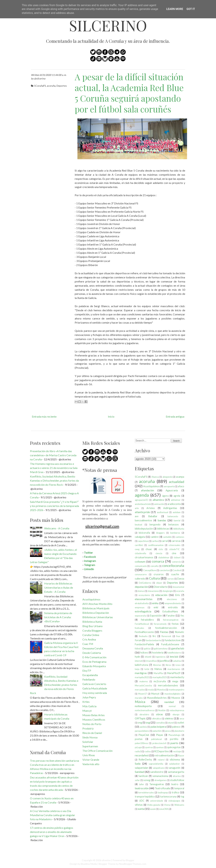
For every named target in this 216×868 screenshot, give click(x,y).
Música (140, 702)
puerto (174, 743)
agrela (177, 496)
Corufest (177, 570)
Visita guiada (154, 805)
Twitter (88, 553)
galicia (147, 649)
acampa (180, 477)
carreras (176, 541)
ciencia (159, 553)
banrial (177, 520)
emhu (155, 603)
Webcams (179, 805)
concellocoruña (173, 566)
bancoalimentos (143, 520)
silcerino (108, 25)
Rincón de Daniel (92, 733)
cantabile (167, 537)
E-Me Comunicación (94, 657)
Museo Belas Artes (94, 715)
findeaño (143, 636)
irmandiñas (151, 661)
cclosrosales (174, 545)
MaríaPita (158, 673)
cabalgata (140, 537)
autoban (177, 512)
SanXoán (143, 776)
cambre (155, 537)
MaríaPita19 (174, 673)
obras (159, 714)
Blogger (130, 860)
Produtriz (88, 728)
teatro (175, 784)
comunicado (141, 566)
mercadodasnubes (168, 685)
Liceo (178, 665)
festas (175, 624)
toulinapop (163, 792)
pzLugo (138, 747)
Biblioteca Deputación (96, 613)
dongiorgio (168, 591)
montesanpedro (176, 690)
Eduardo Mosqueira (94, 666)
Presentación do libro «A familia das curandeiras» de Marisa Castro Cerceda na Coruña (53, 455)
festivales (139, 628)
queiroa (149, 747)
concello (154, 566)
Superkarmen (90, 746)
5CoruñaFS (40, 86)
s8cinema (175, 760)
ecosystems (144, 595)
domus (141, 591)
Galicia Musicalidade (95, 688)
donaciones (153, 591)
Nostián (162, 710)
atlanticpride (142, 512)
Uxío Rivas (89, 755)
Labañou (177, 661)
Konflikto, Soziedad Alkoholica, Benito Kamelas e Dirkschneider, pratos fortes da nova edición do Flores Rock (54, 480)
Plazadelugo (174, 735)
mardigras (141, 673)
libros (168, 665)
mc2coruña (160, 681)
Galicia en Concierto (94, 684)
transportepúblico (145, 797)
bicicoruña (144, 533)
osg (148, 722)
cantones (180, 537)
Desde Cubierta (92, 653)
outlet (181, 723)
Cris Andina (89, 639)
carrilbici (139, 545)
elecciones (172, 599)
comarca (158, 561)
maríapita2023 (159, 677)
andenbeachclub (143, 504)
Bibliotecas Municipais (96, 608)
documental (178, 587)
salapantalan (141, 768)
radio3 (138, 751)
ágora (165, 496)
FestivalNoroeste (144, 632)
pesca (168, 731)
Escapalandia (90, 675)
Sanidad (139, 772)
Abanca (155, 477)
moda (151, 690)
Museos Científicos (94, 719)
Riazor (181, 756)
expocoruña (140, 616)
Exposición (156, 616)
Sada (138, 763)
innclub (174, 656)
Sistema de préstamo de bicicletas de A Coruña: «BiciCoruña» (58, 617)
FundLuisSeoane (170, 644)
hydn (137, 657)
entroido (173, 607)
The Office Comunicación (97, 751)
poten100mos (141, 743)
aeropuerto (169, 486)
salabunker (174, 764)
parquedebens (142, 731)
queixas (160, 747)
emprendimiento (173, 603)
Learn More (175, 9)
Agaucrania (172, 490)
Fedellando (89, 679)
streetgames (160, 780)
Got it (191, 9)
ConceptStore (150, 570)
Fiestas (164, 632)
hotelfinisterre (174, 653)
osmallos (160, 723)
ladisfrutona (141, 665)
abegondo (167, 477)
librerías (157, 665)
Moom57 (143, 694)
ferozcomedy (160, 624)
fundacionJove (173, 640)
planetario (179, 731)
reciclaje (177, 751)
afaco (181, 486)
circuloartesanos (144, 557)
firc (154, 636)
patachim (157, 731)
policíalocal (156, 739)
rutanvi (161, 760)
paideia (143, 727)
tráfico (175, 792)
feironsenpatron (171, 620)
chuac (149, 549)
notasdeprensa (177, 710)
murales (139, 698)
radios (148, 751)
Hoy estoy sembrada (95, 693)
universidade (157, 801)
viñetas (139, 805)
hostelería (158, 653)
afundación (147, 490)
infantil (148, 657)
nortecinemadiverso (145, 710)
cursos (171, 579)
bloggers (160, 533)
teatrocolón (142, 788)
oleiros (169, 718)
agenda (142, 495)
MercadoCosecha (143, 685)
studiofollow (177, 780)
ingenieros (160, 657)
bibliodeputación (144, 529)
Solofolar (88, 742)
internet (139, 661)
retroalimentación (164, 755)
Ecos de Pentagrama (94, 662)
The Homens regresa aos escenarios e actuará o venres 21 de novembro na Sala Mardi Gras (54, 468)
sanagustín (174, 768)
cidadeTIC (174, 549)
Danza (181, 579)
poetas (139, 739)
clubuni (177, 557)
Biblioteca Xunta (92, 622)
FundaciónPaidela (144, 644)
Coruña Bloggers (92, 630)
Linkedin (89, 569)
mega (175, 681)
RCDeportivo (162, 751)
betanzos (174, 524)
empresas (140, 607)
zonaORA (164, 809)
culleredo (140, 579)
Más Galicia (89, 706)
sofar (137, 780)
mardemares (174, 669)
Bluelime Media (89, 864)
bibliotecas (163, 529)
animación (159, 504)
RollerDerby (145, 760)
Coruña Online (91, 635)
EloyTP (87, 671)
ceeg (137, 549)
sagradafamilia (156, 764)
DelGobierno (145, 583)
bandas (162, 520)
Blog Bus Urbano (92, 626)
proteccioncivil (159, 743)
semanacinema (160, 776)
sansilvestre (157, 772)
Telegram (90, 565)
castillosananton (156, 545)
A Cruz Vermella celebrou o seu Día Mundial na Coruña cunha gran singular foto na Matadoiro (53, 815)
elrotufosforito (142, 603)
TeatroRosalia (162, 788)
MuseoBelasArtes (157, 698)
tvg (182, 797)
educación (161, 595)
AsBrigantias (170, 508)
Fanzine (171, 616)
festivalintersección (166, 628)
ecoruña (180, 591)
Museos (176, 698)
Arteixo (151, 508)
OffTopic (140, 718)
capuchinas (143, 541)
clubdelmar (164, 557)
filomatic (180, 632)
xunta (141, 809)
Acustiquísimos (91, 599)
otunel (171, 723)
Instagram (90, 561)
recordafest (142, 755)
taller (142, 784)
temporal (179, 788)
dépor (159, 583)
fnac (178, 636)
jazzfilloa (164, 661)
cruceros (159, 574)
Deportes (62, 86)
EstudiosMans (170, 611)
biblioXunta (179, 529)
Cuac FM (88, 644)
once (182, 719)
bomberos (175, 533)
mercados (140, 690)
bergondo (155, 524)
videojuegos (174, 801)
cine (174, 553)
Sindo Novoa (90, 737)
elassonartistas (144, 599)
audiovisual (162, 512)
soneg (147, 780)
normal (172, 706)
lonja (137, 669)
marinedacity (177, 677)
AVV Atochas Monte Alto (97, 604)
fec (182, 616)
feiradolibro (147, 620)
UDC (142, 801)
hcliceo (144, 653)
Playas (160, 735)
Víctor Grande (91, 760)
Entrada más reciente (44, 416)
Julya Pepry (89, 697)
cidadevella (140, 553)
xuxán (153, 809)
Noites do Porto (92, 724)
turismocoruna (168, 797)
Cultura (154, 578)
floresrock (166, 636)
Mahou (158, 669)
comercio (176, 562)
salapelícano (159, 768)
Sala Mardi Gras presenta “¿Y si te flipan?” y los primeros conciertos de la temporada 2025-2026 (54, 506)
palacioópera (158, 727)
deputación (141, 587)
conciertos (164, 570)
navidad (169, 702)
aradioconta (174, 504)
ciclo (161, 549)
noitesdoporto (143, 706)
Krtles (86, 702)
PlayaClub (144, 735)
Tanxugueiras (157, 784)
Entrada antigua (175, 416)
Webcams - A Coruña (57, 528)
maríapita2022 (142, 677)
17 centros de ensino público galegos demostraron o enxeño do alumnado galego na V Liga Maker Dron (52, 832)
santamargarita (176, 772)
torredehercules (146, 792)
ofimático (157, 719)
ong (140, 723)
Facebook (90, 557)
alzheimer (176, 500)
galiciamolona (161, 649)
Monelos (161, 690)
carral (165, 541)
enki (156, 607)
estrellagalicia (143, 611)
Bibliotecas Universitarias (98, 617)
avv (137, 516)
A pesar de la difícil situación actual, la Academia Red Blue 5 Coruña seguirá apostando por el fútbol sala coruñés (129, 93)
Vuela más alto (91, 764)
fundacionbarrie (153, 640)
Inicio (111, 416)
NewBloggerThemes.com (133, 864)
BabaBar (153, 516)
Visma (167, 805)
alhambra (158, 500)
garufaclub (178, 648)
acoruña (51, 86)
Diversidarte (161, 587)
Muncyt (87, 711)
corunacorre (141, 574)
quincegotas (174, 747)
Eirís (178, 595)
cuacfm (175, 574)
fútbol (138, 649)
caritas (155, 541)
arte (137, 508)
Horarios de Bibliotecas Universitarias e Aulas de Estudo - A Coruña (59, 587)
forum (138, 640)
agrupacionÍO (141, 500)
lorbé (147, 669)
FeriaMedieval (142, 624)
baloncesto (173, 516)
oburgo (176, 714)
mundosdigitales (172, 694)
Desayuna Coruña (93, 648)
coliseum (140, 561)
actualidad (177, 482)
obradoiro (144, 714)
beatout (138, 525)
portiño (174, 739)
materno (144, 681)
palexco (176, 727)
